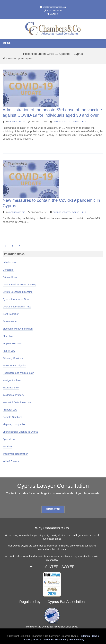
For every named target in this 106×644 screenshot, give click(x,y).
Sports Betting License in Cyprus (20, 432)
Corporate (8, 270)
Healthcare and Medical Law (18, 373)
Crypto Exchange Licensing (18, 292)
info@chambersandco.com (53, 7)
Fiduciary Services (13, 358)
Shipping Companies (14, 424)
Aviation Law (10, 262)
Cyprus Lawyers (17, 122)
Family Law (9, 351)
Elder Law (8, 336)
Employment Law (12, 343)
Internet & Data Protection (17, 402)
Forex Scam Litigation (14, 365)
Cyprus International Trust (17, 307)
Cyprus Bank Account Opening (19, 284)
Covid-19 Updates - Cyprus (21, 58)
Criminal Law (10, 277)
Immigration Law (12, 380)
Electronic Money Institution (18, 329)
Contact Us (53, 509)
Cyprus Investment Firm (16, 299)
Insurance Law (11, 388)
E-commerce (10, 321)
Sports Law (9, 439)
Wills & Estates (11, 461)
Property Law (10, 410)
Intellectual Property (13, 395)
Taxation (7, 446)
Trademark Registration (15, 454)
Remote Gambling (13, 417)
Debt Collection (11, 314)
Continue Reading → (15, 145)
